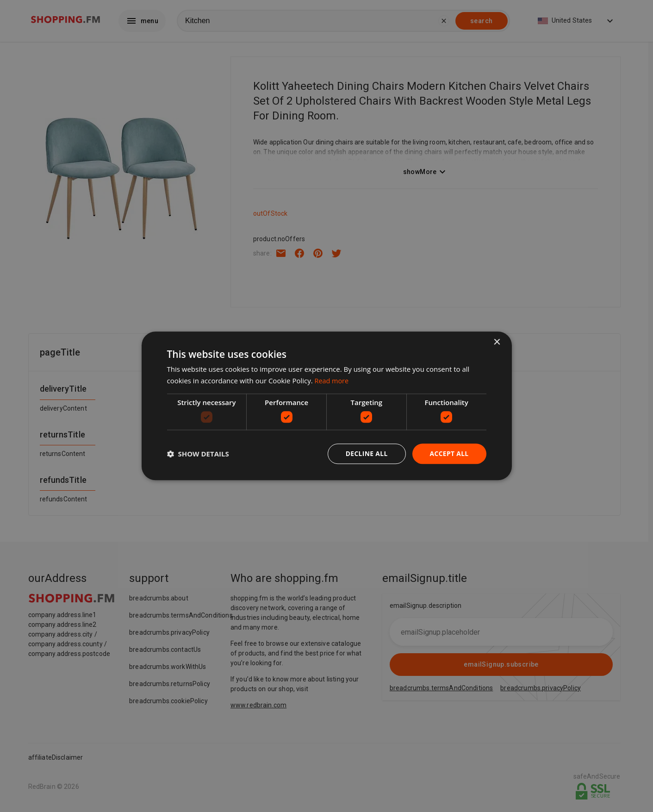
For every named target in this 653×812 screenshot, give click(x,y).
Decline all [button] (366, 453)
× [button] (497, 342)
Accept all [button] (449, 453)
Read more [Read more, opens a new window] (333, 381)
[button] (198, 454)
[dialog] (327, 406)
